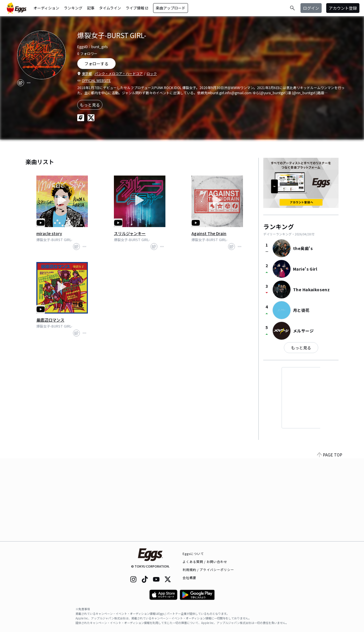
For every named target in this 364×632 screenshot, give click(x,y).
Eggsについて (193, 554)
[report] (29, 83)
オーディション (46, 8)
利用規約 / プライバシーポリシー (208, 570)
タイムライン (110, 8)
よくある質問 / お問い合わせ (205, 562)
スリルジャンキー (130, 233)
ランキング (73, 8)
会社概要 (189, 578)
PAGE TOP (330, 538)
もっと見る (90, 105)
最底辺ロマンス (50, 320)
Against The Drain (209, 233)
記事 (91, 8)
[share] (21, 83)
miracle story (49, 233)
